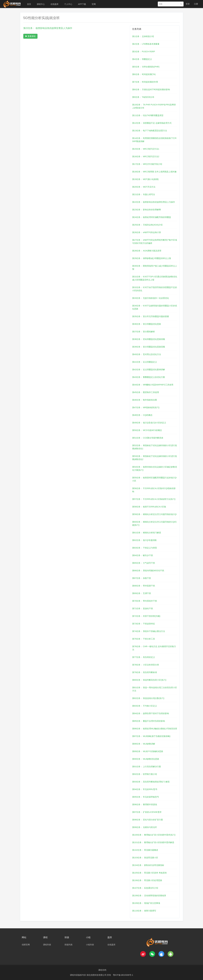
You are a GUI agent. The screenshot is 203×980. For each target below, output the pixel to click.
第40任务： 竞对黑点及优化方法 (147, 354)
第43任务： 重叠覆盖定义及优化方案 (149, 377)
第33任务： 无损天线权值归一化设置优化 (151, 298)
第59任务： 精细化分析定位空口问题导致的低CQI (154, 514)
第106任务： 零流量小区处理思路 (147, 880)
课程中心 (41, 4)
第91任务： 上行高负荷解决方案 (147, 767)
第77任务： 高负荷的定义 (144, 657)
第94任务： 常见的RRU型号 (145, 789)
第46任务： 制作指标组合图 (145, 400)
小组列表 (90, 945)
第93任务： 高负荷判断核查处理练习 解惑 (151, 782)
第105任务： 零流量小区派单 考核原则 (149, 873)
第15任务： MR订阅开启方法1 (146, 149)
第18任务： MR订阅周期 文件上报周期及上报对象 (154, 172)
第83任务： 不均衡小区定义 (145, 706)
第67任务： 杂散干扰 (142, 578)
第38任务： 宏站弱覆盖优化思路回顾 (149, 339)
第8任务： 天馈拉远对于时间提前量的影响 (151, 89)
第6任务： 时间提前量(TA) (144, 74)
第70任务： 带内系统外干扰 (145, 601)
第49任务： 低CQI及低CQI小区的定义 (149, 423)
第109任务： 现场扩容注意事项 (146, 903)
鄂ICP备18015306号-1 (123, 975)
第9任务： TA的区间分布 (143, 97)
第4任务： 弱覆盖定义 (142, 59)
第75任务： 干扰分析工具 (144, 639)
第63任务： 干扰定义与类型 (145, 548)
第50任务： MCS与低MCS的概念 (147, 430)
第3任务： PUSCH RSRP (144, 52)
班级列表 (69, 945)
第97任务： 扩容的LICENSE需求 (147, 812)
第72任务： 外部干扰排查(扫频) (146, 616)
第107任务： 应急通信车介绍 (145, 888)
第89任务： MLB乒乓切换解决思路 (148, 751)
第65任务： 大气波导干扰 (144, 563)
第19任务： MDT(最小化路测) (145, 179)
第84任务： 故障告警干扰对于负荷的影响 (151, 713)
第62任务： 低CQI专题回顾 (144, 540)
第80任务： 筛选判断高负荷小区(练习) (149, 680)
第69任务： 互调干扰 (142, 593)
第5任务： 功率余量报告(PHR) (146, 67)
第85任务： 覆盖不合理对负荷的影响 (149, 721)
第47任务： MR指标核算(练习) (146, 407)
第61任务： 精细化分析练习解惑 (147, 533)
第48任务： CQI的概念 (142, 415)
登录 (188, 4)
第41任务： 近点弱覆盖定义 (145, 362)
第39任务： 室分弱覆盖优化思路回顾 (149, 347)
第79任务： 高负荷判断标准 (145, 672)
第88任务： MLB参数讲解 (144, 744)
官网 (94, 4)
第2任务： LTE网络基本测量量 (146, 44)
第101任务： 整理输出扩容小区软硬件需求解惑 (153, 842)
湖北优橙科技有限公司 (97, 975)
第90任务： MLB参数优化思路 (146, 759)
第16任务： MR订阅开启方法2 (146, 156)
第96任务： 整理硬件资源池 (145, 804)
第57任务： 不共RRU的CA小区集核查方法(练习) (154, 499)
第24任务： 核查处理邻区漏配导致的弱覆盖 (152, 217)
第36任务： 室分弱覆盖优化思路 (147, 324)
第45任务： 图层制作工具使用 (146, 392)
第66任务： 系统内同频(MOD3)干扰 (148, 571)
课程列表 (47, 945)
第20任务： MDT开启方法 (144, 187)
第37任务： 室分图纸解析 (144, 332)
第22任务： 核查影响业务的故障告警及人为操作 (154, 202)
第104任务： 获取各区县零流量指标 (148, 865)
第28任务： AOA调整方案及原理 (147, 251)
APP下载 (82, 4)
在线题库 (55, 4)
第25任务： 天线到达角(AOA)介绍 (147, 225)
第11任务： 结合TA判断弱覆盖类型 (148, 115)
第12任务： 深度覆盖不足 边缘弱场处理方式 (152, 123)
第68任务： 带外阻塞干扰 (144, 586)
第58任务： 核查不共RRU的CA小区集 (149, 507)
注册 (196, 4)
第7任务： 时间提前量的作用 (145, 82)
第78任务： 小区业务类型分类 (146, 665)
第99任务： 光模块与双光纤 (145, 827)
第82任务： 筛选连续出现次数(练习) (148, 698)
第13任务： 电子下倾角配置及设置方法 (150, 131)
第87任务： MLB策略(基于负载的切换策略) (151, 736)
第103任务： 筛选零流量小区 (145, 858)
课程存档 (102, 970)
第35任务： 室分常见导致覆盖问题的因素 (151, 316)
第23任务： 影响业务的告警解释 (147, 210)
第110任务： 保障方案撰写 (144, 911)
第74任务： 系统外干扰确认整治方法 (149, 631)
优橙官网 (26, 945)
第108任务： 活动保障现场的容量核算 (149, 896)
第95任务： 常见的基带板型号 (146, 797)
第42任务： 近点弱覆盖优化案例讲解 (149, 370)
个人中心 (68, 4)
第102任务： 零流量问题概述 (145, 850)
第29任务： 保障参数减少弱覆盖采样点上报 (152, 258)
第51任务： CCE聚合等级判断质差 (148, 438)
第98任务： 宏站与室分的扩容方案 (148, 820)
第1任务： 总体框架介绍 (143, 36)
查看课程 (30, 36)
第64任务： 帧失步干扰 (143, 555)
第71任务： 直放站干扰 (143, 608)
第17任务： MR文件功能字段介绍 (147, 164)
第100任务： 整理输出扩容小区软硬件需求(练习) (154, 835)
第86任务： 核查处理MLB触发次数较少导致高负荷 (155, 729)
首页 (29, 4)
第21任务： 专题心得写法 (144, 194)
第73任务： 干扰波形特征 (144, 624)
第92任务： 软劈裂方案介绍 (145, 774)
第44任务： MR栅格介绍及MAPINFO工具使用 (153, 385)
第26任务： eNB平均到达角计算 (147, 232)
